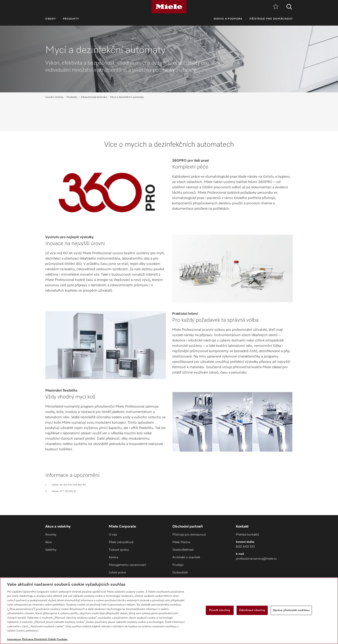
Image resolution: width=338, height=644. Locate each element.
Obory (50, 19)
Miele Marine (181, 542)
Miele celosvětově (121, 542)
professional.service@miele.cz (256, 559)
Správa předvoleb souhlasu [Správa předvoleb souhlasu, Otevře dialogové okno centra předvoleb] (291, 610)
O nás (113, 535)
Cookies (62, 639)
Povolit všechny (220, 610)
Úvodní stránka (54, 97)
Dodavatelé (180, 573)
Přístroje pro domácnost (271, 19)
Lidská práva (117, 573)
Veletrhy (51, 550)
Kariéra (113, 557)
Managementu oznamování (127, 565)
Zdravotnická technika (94, 97)
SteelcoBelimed (183, 550)
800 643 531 (245, 547)
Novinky (51, 535)
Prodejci (178, 565)
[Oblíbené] (276, 7)
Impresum (14, 639)
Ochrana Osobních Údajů (39, 639)
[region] (169, 611)
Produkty (71, 19)
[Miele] (169, 7)
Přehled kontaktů (247, 535)
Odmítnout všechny (252, 610)
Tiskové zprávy (119, 550)
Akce (48, 542)
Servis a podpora (228, 19)
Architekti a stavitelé (186, 557)
